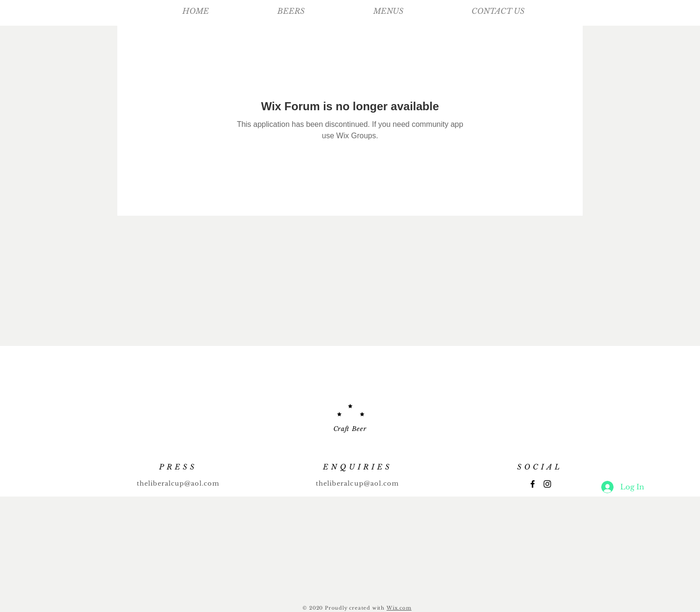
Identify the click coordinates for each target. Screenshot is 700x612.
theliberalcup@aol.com (178, 483)
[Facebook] (533, 484)
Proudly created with (356, 608)
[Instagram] (547, 484)
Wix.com (399, 608)
